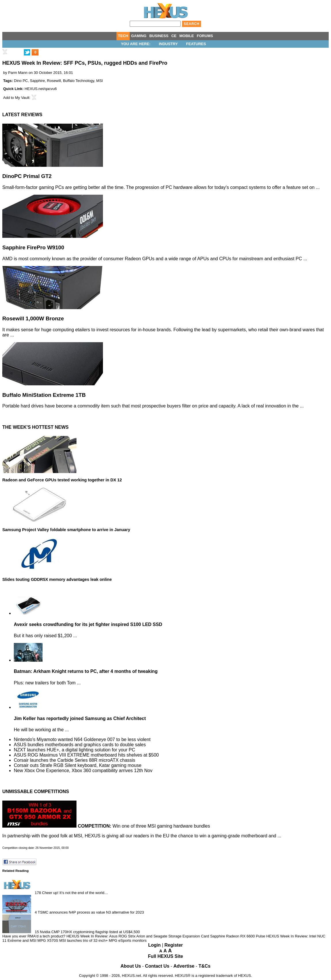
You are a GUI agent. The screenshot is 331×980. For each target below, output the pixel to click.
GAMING (139, 36)
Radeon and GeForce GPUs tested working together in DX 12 (62, 480)
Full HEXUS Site (166, 956)
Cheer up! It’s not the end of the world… (75, 893)
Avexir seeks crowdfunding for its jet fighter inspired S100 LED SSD (88, 624)
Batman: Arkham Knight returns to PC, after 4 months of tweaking (86, 671)
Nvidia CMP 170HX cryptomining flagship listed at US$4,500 (90, 932)
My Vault (22, 98)
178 (38, 893)
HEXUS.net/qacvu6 (41, 89)
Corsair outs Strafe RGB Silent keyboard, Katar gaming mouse (78, 765)
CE (174, 36)
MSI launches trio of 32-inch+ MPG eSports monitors (103, 940)
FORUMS (205, 36)
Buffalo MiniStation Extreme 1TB (44, 395)
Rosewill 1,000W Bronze (33, 318)
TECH (123, 36)
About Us (131, 966)
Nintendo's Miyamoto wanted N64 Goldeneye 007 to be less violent (82, 739)
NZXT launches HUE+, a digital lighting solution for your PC (74, 750)
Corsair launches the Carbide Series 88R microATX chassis (74, 760)
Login (154, 945)
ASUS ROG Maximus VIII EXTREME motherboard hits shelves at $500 (86, 755)
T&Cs (204, 966)
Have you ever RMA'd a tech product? (34, 936)
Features (196, 44)
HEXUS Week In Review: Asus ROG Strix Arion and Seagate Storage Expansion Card (138, 936)
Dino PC (21, 81)
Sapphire (37, 81)
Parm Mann (18, 73)
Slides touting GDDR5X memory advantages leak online (57, 579)
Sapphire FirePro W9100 (33, 247)
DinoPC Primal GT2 (27, 176)
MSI (100, 81)
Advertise (184, 966)
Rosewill (54, 81)
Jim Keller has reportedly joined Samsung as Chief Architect (80, 718)
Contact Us (157, 966)
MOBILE (187, 36)
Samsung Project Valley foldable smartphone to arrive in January (66, 530)
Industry (168, 44)
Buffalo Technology (79, 81)
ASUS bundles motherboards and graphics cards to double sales (80, 745)
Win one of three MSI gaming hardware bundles (144, 826)
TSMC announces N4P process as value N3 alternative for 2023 (91, 912)
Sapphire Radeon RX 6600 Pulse (238, 936)
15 (37, 932)
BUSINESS (159, 36)
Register (174, 945)
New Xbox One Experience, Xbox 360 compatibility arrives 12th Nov (83, 771)
